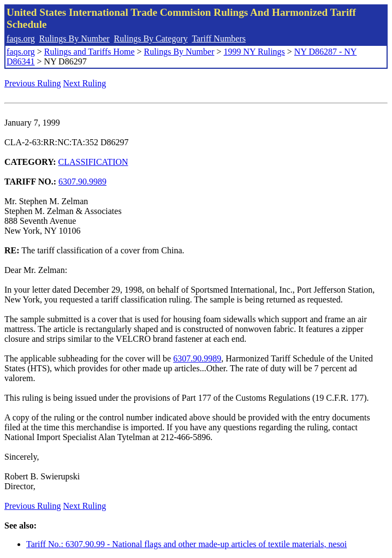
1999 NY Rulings (254, 52)
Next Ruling (85, 83)
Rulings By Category (151, 38)
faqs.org (21, 38)
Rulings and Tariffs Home (90, 52)
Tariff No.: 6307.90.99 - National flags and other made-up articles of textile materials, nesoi (186, 544)
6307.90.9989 (82, 182)
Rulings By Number (75, 38)
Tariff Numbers (219, 38)
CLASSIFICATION (93, 162)
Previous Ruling (33, 83)
